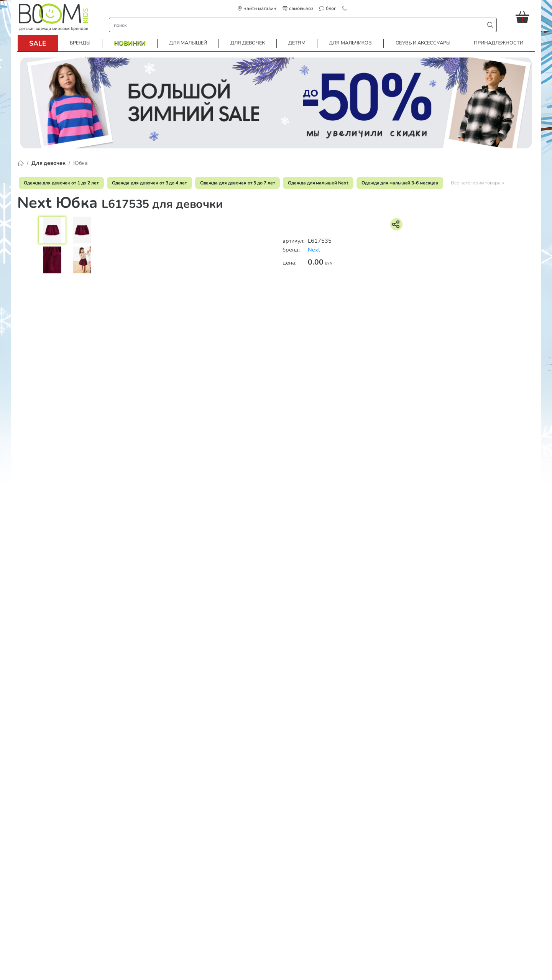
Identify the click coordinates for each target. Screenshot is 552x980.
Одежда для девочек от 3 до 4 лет (149, 183)
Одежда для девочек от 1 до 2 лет (61, 183)
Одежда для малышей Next (318, 183)
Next (314, 250)
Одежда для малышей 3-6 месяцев (400, 183)
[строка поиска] (298, 25)
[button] (525, 17)
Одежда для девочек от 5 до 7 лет (238, 183)
